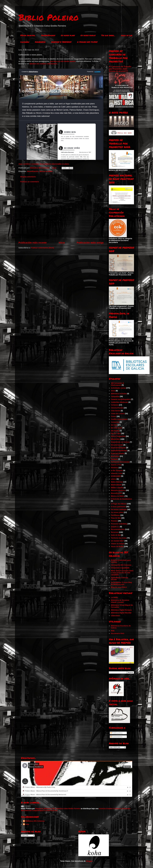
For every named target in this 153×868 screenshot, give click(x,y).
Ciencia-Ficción (117, 408)
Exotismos (115, 456)
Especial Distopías (118, 448)
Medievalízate (116, 485)
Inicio (62, 243)
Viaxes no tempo (118, 544)
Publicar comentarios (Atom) (43, 248)
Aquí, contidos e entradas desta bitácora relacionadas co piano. (44, 164)
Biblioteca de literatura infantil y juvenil (120, 601)
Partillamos (115, 515)
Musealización (33, 171)
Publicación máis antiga (90, 243)
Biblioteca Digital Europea (121, 610)
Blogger (89, 861)
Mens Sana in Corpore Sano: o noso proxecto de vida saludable (122, 573)
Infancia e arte (117, 473)
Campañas (25, 42)
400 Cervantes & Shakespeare (117, 384)
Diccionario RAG (118, 633)
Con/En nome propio (119, 419)
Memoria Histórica (118, 490)
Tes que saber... (108, 35)
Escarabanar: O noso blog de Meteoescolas (121, 583)
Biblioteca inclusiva (119, 394)
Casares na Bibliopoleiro (121, 399)
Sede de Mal (116, 535)
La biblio (114, 597)
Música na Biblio (46, 171)
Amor (113, 391)
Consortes (115, 422)
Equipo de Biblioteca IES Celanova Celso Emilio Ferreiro (58, 809)
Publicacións (116, 733)
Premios (114, 521)
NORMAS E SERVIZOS (61, 42)
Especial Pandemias (119, 451)
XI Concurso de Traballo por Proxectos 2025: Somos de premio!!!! (120, 69)
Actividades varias (118, 388)
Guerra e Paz (116, 465)
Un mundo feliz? (117, 541)
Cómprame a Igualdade (120, 568)
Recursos (115, 532)
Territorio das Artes (119, 538)
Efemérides (115, 439)
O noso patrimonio (118, 507)
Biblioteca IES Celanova (35, 821)
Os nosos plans (68, 35)
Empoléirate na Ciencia (120, 442)
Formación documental (120, 462)
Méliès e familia (117, 488)
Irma (27, 824)
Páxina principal (28, 35)
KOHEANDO (40, 42)
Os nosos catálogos (119, 509)
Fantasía (114, 459)
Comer (114, 416)
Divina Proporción (118, 436)
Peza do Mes (116, 518)
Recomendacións (118, 529)
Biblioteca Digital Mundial (121, 613)
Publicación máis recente (33, 243)
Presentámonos (48, 35)
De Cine (114, 425)
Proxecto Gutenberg (119, 524)
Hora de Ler (127, 35)
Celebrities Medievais (119, 402)
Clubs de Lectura (118, 414)
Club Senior (116, 411)
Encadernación (117, 445)
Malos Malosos (117, 482)
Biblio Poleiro (49, 17)
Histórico (115, 468)
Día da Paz (115, 431)
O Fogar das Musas (119, 504)
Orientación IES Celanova (121, 565)
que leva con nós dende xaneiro (63, 61)
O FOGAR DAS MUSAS (87, 42)
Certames (115, 405)
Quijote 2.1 (115, 527)
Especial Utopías (118, 453)
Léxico (114, 479)
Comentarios (116, 737)
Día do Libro (116, 433)
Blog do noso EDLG (119, 587)
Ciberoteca (115, 616)
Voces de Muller (117, 546)
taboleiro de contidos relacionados (43, 64)
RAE (113, 631)
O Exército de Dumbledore (121, 499)
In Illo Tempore (117, 470)
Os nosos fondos (88, 35)
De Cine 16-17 (116, 428)
